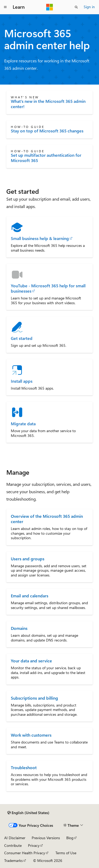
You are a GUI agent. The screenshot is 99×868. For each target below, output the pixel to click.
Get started (22, 338)
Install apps (22, 381)
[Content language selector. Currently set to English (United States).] (28, 813)
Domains (19, 628)
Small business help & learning (40, 238)
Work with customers (31, 735)
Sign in (89, 7)
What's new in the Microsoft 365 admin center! (48, 104)
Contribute (13, 845)
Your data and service (31, 661)
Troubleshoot (24, 767)
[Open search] (76, 7)
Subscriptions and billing (34, 698)
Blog (70, 838)
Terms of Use (66, 853)
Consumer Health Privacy (25, 853)
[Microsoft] (50, 7)
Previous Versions (46, 838)
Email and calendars (30, 596)
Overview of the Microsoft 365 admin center (47, 519)
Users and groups (28, 559)
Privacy (34, 845)
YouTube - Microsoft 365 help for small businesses (48, 288)
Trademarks (13, 860)
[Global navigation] (5, 7)
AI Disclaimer (15, 838)
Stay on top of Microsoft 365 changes (47, 131)
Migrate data (23, 424)
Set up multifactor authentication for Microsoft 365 (46, 158)
